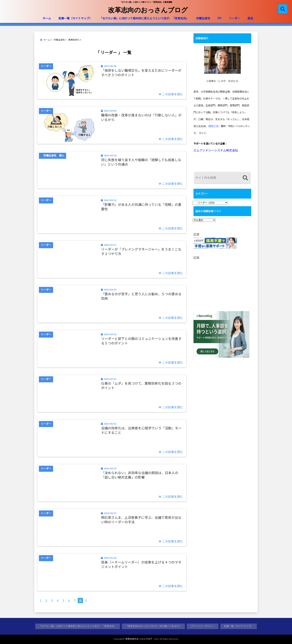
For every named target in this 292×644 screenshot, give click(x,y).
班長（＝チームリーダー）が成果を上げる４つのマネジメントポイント (141, 564)
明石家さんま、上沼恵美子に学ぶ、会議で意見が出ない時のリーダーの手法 (141, 520)
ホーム (47, 18)
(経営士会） (214, 126)
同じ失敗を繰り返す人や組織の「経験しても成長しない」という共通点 (141, 162)
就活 (250, 18)
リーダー (234, 18)
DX (219, 18)
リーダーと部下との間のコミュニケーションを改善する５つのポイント (141, 341)
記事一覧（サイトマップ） (75, 18)
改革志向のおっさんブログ (148, 10)
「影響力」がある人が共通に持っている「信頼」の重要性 (141, 207)
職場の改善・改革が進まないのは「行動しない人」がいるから (141, 117)
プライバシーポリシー (203, 626)
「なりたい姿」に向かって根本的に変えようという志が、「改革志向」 (144, 18)
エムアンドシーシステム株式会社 (216, 150)
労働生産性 (203, 18)
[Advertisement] (223, 284)
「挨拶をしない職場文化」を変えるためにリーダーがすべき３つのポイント (141, 73)
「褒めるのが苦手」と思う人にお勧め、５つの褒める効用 (141, 296)
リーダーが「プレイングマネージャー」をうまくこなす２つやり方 (141, 251)
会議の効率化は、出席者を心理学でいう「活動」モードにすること (141, 430)
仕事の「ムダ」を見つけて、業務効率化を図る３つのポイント (141, 386)
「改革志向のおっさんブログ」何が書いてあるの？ (153, 626)
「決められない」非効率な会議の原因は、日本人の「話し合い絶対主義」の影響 (140, 475)
